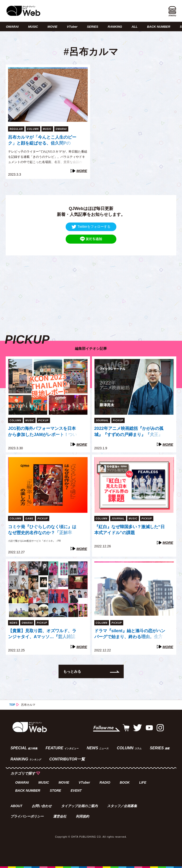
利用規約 (82, 816)
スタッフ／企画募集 (122, 806)
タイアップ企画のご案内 (79, 806)
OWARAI (12, 27)
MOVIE (52, 27)
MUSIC (33, 27)
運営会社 (60, 816)
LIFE (143, 782)
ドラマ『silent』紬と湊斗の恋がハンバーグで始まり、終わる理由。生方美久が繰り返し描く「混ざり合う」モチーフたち (130, 634)
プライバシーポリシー (27, 816)
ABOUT (16, 806)
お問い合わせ (42, 806)
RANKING (115, 27)
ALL (134, 27)
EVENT (76, 791)
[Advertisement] (91, 289)
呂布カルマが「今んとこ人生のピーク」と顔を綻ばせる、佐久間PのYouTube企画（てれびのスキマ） (42, 141)
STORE (55, 791)
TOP (12, 705)
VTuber (72, 27)
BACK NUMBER (159, 27)
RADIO (105, 782)
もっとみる (72, 671)
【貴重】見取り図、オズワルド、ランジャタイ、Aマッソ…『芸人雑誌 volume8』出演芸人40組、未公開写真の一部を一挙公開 (43, 634)
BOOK (125, 782)
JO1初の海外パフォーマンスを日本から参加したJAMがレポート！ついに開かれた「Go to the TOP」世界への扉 (44, 432)
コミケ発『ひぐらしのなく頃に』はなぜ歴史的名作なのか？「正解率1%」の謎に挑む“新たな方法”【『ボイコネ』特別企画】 (43, 530)
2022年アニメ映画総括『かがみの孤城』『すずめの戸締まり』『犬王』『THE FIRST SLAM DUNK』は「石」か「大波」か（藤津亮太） (129, 432)
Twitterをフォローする (91, 227)
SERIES (93, 27)
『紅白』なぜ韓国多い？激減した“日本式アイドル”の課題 (130, 530)
